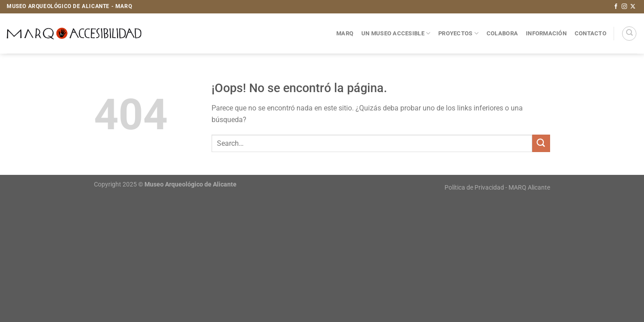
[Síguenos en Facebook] (616, 7)
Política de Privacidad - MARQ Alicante (497, 188)
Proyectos (458, 33)
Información (546, 33)
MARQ (345, 33)
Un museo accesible (396, 33)
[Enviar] (541, 143)
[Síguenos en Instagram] (624, 7)
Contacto (591, 33)
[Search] (629, 34)
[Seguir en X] (633, 7)
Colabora (502, 33)
